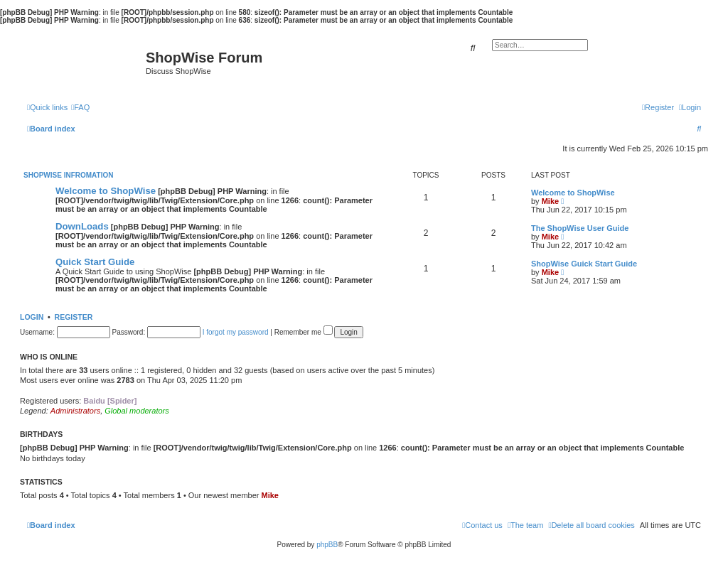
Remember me (304, 332)
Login (32, 317)
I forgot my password (236, 332)
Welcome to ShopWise (106, 191)
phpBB (327, 545)
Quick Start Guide (95, 262)
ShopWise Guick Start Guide (584, 264)
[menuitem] (80, 107)
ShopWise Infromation (68, 175)
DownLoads (82, 226)
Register (74, 317)
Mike (550, 201)
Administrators (75, 411)
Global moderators (137, 411)
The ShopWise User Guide (580, 228)
